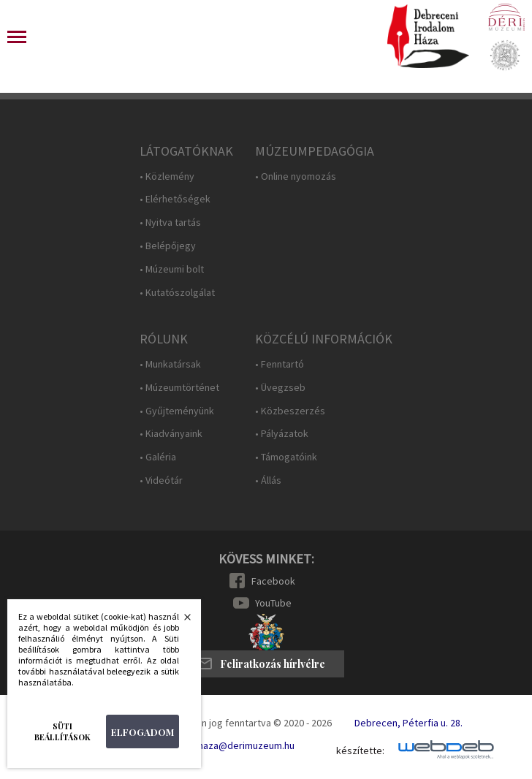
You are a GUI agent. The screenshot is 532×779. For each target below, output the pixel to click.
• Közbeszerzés (290, 411)
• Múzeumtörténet (179, 388)
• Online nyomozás (296, 176)
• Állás (268, 480)
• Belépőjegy (168, 246)
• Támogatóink (286, 457)
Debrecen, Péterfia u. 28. (408, 723)
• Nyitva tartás (170, 223)
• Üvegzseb (280, 388)
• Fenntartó (280, 364)
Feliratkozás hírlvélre (273, 664)
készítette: (360, 751)
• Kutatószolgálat (177, 293)
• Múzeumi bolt (172, 269)
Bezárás (180, 621)
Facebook (273, 581)
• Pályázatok (282, 434)
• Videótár (161, 480)
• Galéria (158, 457)
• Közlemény (167, 176)
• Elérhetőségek (175, 199)
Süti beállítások (62, 731)
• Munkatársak (170, 364)
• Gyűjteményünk (177, 411)
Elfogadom (142, 732)
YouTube (273, 603)
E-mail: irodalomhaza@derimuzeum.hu (212, 745)
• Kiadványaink (171, 434)
